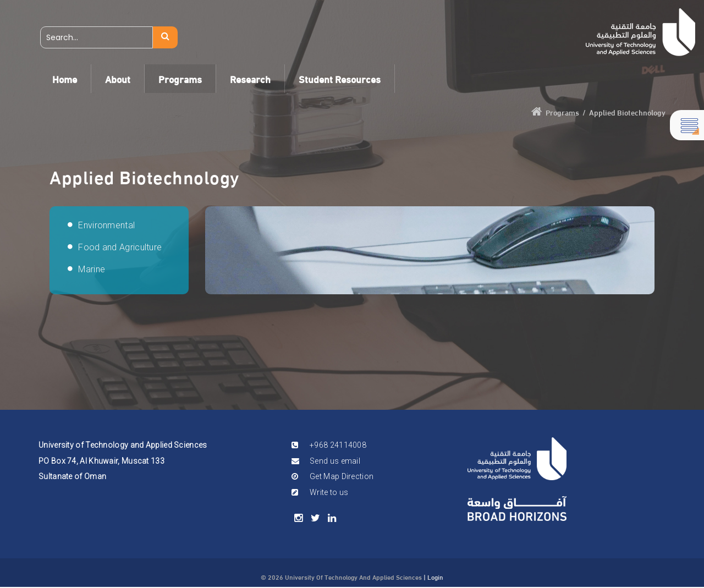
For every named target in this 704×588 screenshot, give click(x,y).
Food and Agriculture (120, 247)
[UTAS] (641, 32)
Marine (92, 269)
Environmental (106, 225)
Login (435, 576)
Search (165, 37)
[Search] (97, 37)
